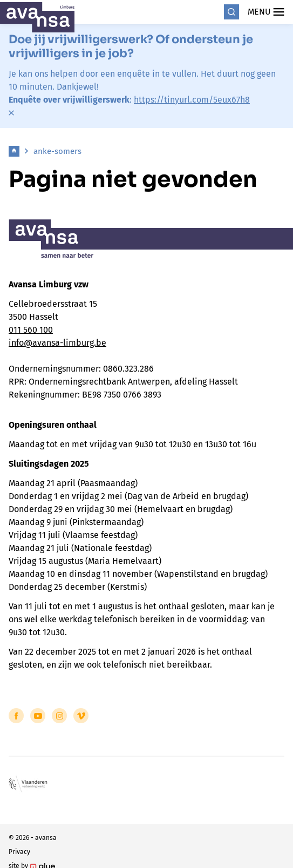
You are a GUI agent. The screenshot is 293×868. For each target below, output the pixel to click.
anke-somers (57, 151)
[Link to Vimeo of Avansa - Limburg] (81, 716)
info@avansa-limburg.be (57, 343)
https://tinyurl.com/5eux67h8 (192, 100)
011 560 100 (31, 330)
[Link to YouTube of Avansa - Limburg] (38, 716)
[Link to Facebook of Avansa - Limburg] (16, 716)
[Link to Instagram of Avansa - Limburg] (59, 716)
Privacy (19, 852)
